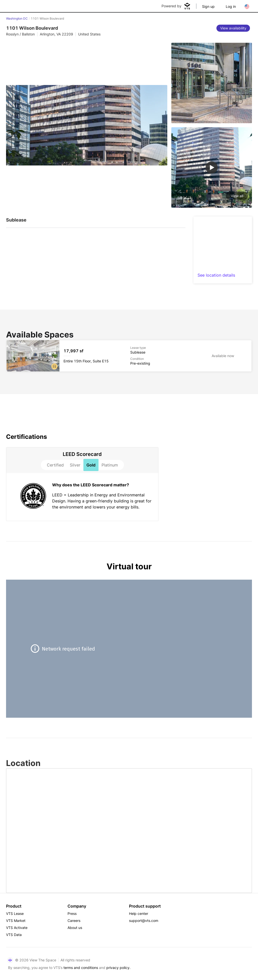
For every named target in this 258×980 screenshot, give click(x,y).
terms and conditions (81, 968)
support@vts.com (144, 921)
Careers (74, 921)
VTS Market (16, 921)
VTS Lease (15, 913)
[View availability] (233, 28)
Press (72, 913)
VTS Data (14, 935)
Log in (231, 6)
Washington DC (17, 18)
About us (75, 928)
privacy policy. (118, 968)
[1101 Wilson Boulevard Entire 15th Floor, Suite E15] (129, 356)
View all (237, 196)
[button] (54, 366)
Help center (139, 913)
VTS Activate (17, 928)
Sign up (208, 6)
